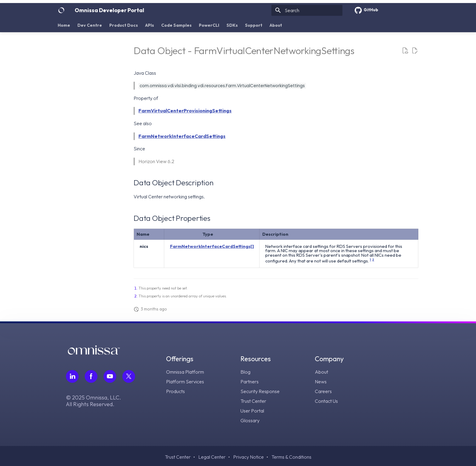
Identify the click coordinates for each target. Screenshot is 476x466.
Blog (245, 372)
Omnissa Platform (185, 372)
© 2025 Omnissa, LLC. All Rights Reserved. (93, 401)
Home (64, 25)
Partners (250, 382)
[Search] (307, 10)
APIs (150, 25)
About (276, 25)
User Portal (252, 411)
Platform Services (185, 382)
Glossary (250, 420)
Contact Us (326, 401)
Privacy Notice (248, 457)
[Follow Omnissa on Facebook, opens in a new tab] (91, 376)
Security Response (260, 391)
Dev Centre (90, 25)
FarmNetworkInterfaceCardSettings (182, 136)
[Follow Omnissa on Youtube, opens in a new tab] (110, 376)
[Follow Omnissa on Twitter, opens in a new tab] (129, 376)
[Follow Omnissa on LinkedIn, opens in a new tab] (72, 376)
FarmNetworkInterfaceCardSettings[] (212, 246)
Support (254, 25)
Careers (323, 391)
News (321, 382)
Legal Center (212, 457)
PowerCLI (209, 25)
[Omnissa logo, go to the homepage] (94, 353)
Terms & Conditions (291, 457)
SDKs (232, 25)
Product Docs (124, 25)
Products (175, 391)
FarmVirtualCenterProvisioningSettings (185, 111)
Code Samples (176, 25)
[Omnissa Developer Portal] (61, 10)
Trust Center (253, 401)
